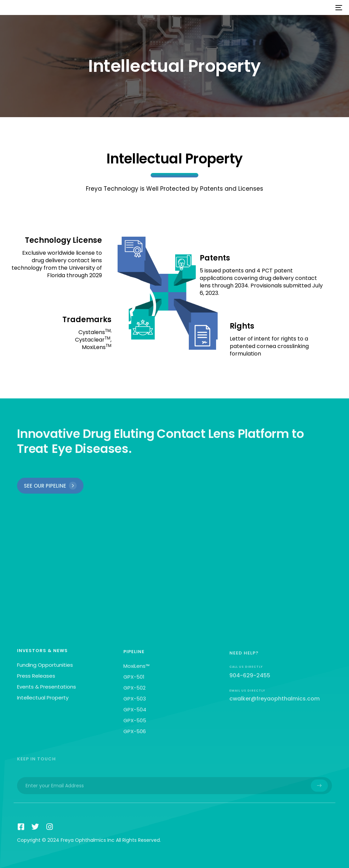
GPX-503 (135, 703)
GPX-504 (135, 714)
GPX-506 (135, 736)
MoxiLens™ (136, 671)
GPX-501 (134, 682)
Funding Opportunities (45, 668)
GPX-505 (135, 725)
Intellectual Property (43, 700)
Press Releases (36, 678)
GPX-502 (134, 692)
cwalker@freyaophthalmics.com (275, 707)
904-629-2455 (250, 684)
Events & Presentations (47, 689)
